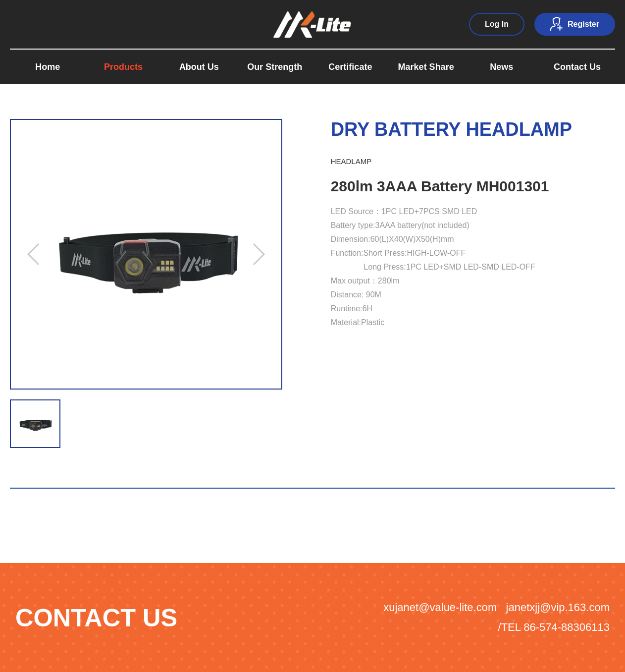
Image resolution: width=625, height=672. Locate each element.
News (501, 67)
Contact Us (577, 67)
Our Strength (275, 67)
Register (575, 24)
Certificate (350, 67)
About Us (199, 67)
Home (48, 67)
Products (123, 67)
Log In (497, 24)
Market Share (426, 67)
